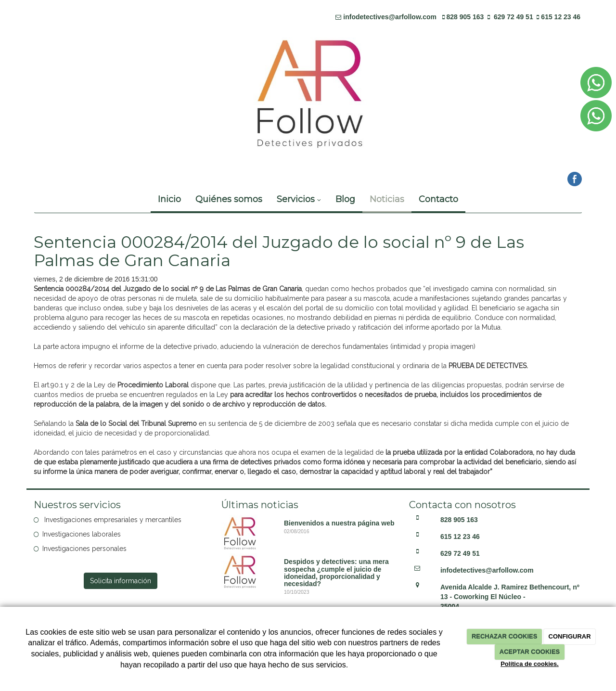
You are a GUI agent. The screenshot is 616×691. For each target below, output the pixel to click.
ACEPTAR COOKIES (530, 652)
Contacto (438, 199)
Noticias (387, 199)
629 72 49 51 (513, 17)
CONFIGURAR (570, 636)
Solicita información (121, 581)
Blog (345, 199)
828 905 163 (465, 17)
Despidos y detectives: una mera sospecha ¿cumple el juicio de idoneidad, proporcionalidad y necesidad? (336, 573)
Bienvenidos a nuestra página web (339, 523)
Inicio (169, 199)
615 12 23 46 (561, 17)
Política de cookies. (530, 664)
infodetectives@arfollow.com (390, 17)
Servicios (299, 199)
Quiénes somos (229, 199)
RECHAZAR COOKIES (505, 636)
